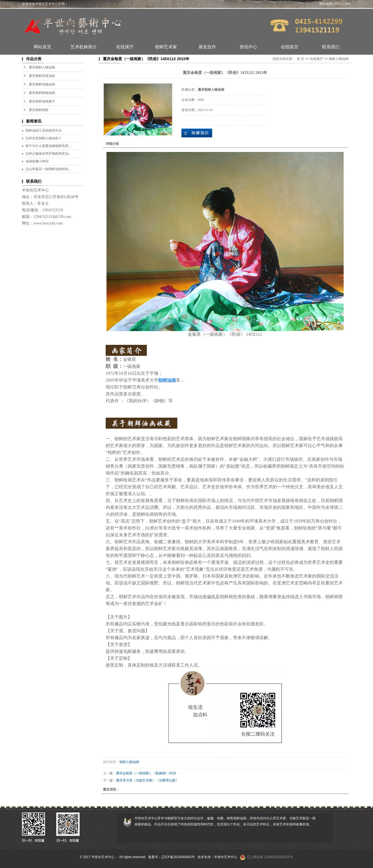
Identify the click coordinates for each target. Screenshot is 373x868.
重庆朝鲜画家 (39, 110)
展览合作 (207, 47)
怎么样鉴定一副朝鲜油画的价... (48, 169)
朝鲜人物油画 (339, 59)
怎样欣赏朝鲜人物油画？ (44, 138)
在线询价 (197, 133)
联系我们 (331, 47)
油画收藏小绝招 (37, 161)
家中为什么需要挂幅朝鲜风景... (48, 146)
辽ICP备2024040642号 (178, 857)
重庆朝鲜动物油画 (42, 84)
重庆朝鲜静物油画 (42, 93)
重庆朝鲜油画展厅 (42, 101)
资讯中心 (248, 47)
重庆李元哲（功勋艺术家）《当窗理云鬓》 (147, 780)
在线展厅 (125, 47)
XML (348, 4)
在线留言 (290, 47)
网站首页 (43, 47)
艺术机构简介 (84, 47)
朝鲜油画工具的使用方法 (44, 131)
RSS (338, 4)
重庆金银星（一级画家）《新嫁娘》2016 (146, 773)
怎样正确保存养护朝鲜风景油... (48, 154)
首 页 (300, 59)
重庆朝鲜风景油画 (42, 76)
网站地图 (326, 4)
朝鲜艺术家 (166, 47)
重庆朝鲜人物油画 (42, 67)
